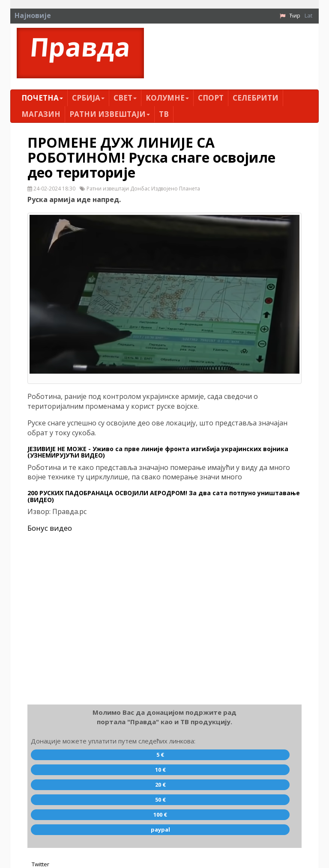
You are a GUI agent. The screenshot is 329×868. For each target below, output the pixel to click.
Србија (88, 98)
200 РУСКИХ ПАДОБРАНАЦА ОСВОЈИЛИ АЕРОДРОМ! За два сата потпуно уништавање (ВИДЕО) (164, 496)
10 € (160, 770)
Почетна (42, 98)
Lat (308, 15)
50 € (160, 800)
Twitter (40, 864)
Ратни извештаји (110, 114)
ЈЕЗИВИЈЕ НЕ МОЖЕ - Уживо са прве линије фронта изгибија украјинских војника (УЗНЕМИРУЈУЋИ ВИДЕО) (158, 452)
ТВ (164, 114)
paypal (160, 829)
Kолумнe (167, 98)
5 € (160, 755)
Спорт (211, 98)
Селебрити (256, 98)
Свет (125, 98)
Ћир (295, 15)
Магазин (41, 114)
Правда (80, 47)
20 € (160, 785)
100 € (160, 814)
